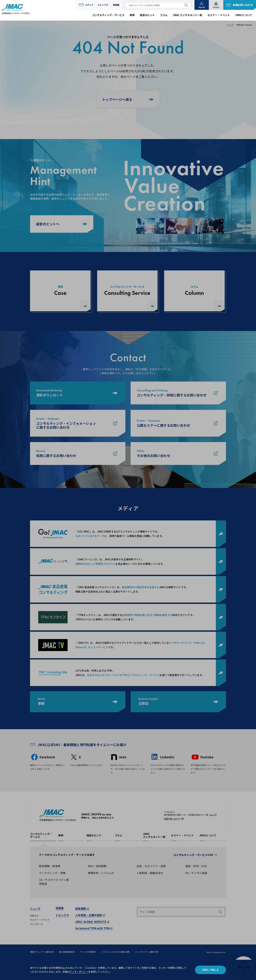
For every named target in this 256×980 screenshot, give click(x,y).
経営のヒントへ (62, 224)
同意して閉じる (210, 970)
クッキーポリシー (79, 972)
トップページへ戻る (128, 99)
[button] (86, 5)
